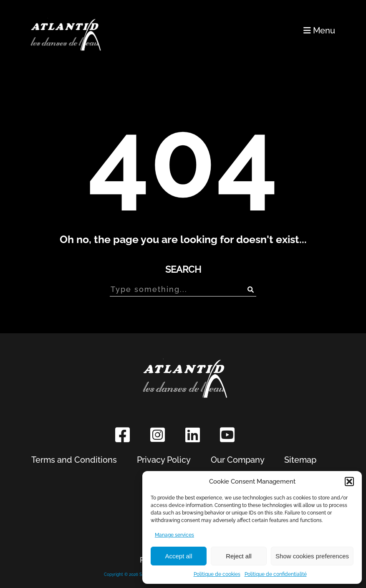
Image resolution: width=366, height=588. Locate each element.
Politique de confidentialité (276, 574)
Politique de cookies (217, 574)
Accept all (178, 556)
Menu (319, 30)
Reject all (239, 556)
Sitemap (300, 460)
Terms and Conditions (74, 460)
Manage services (174, 535)
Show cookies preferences (312, 556)
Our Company (238, 460)
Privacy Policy (164, 460)
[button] (349, 482)
